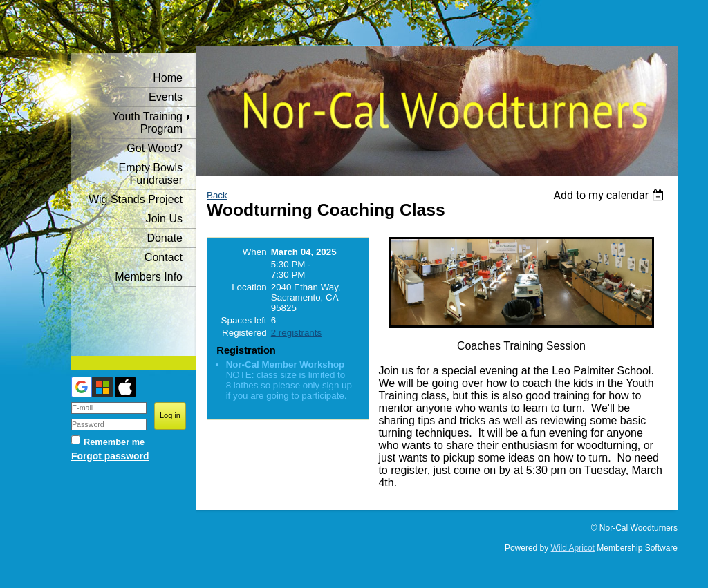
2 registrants (296, 333)
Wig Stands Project (136, 199)
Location (249, 287)
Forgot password (110, 456)
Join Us (164, 219)
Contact (164, 257)
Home (168, 78)
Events (166, 97)
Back (217, 195)
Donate (165, 238)
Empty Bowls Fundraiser (151, 174)
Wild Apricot (573, 548)
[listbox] (610, 195)
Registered (244, 333)
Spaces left (244, 320)
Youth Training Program (147, 123)
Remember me (114, 442)
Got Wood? (155, 148)
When (255, 252)
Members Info (149, 277)
